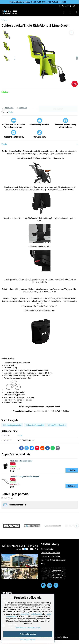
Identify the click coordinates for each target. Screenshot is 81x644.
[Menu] (76, 12)
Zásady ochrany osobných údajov (55, 637)
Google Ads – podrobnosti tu (31, 614)
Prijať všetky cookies (28, 634)
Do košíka (58, 100)
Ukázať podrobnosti (28, 640)
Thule (11, 112)
